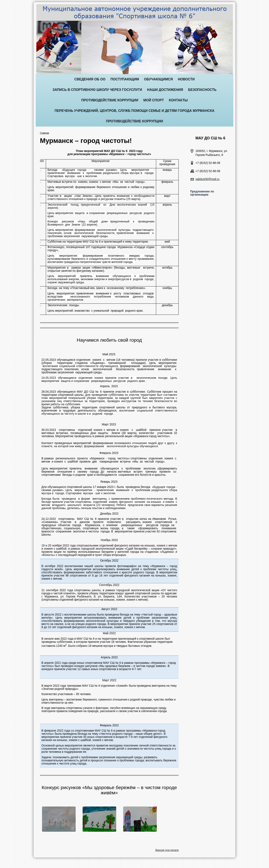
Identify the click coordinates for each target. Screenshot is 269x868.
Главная (45, 133)
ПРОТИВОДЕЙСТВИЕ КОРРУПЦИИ (110, 100)
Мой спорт (154, 100)
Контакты (178, 100)
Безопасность (202, 90)
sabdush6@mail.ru (207, 179)
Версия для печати (167, 850)
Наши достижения (165, 90)
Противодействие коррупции (134, 121)
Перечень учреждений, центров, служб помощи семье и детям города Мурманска (135, 111)
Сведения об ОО (90, 79)
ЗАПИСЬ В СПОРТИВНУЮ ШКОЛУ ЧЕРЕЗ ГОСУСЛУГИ (97, 90)
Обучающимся (158, 79)
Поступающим (125, 79)
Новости (186, 79)
